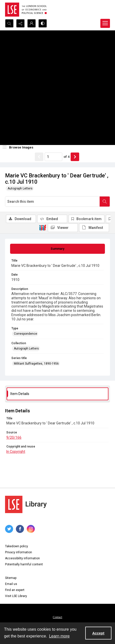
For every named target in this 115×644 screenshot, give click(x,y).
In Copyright (16, 452)
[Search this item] (52, 202)
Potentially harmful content (24, 564)
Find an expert (15, 590)
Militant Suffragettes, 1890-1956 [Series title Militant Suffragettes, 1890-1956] (36, 364)
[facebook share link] (20, 529)
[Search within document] (105, 202)
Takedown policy (17, 546)
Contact (57, 617)
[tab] (57, 249)
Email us (11, 584)
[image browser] (19, 147)
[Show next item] (75, 157)
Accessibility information (22, 558)
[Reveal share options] (20, 23)
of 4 (66, 157)
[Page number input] (53, 157)
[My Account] (32, 23)
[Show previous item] (39, 157)
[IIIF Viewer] (63, 228)
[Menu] (105, 23)
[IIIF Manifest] (94, 228)
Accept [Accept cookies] (98, 633)
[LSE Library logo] (26, 504)
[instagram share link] (31, 529)
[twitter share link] (9, 529)
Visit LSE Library (16, 596)
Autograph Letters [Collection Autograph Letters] (26, 349)
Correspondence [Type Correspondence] (25, 334)
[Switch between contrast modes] (43, 23)
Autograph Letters (20, 188)
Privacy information (19, 552)
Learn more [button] (59, 636)
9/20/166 (14, 437)
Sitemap (11, 578)
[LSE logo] (26, 10)
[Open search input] (9, 23)
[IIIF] (43, 227)
